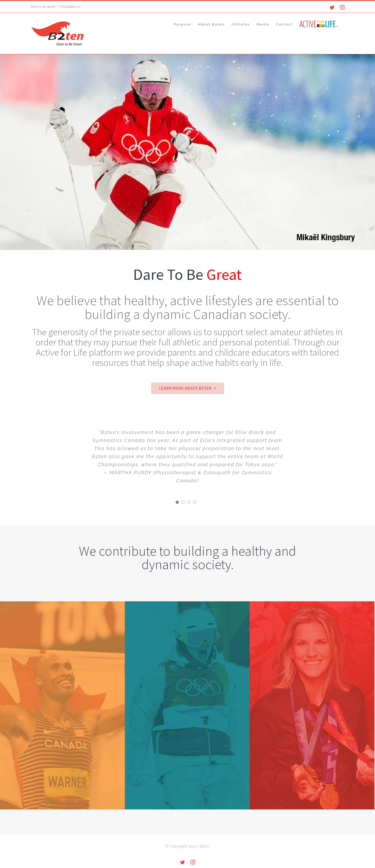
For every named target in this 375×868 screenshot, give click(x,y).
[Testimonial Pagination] (177, 502)
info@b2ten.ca (70, 7)
